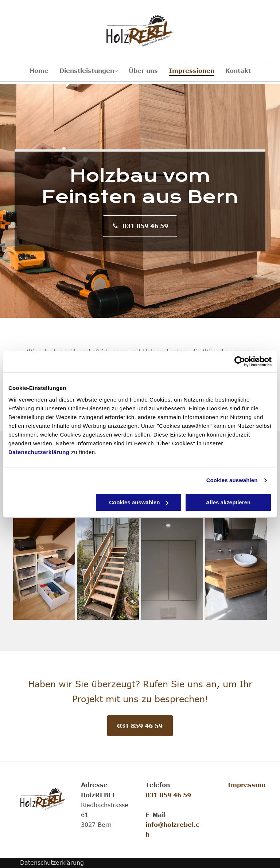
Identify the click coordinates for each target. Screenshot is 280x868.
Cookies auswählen (232, 480)
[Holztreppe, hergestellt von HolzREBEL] (108, 569)
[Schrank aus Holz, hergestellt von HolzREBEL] (44, 569)
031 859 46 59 (168, 795)
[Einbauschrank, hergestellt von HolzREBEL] (172, 569)
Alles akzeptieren (228, 502)
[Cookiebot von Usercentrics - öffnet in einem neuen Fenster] (240, 361)
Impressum (246, 785)
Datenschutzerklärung (39, 452)
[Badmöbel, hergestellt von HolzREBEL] (236, 569)
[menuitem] (39, 71)
